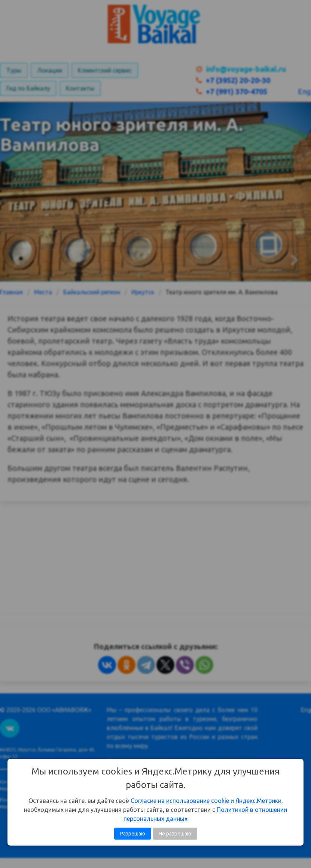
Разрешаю (133, 834)
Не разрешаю (175, 834)
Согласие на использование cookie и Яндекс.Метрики (206, 801)
